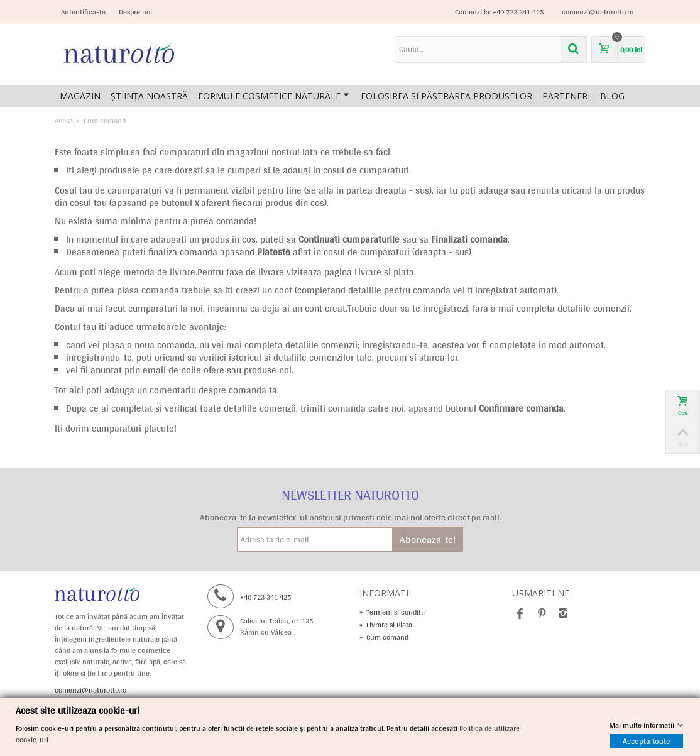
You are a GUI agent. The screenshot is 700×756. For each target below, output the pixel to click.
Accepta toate (647, 741)
